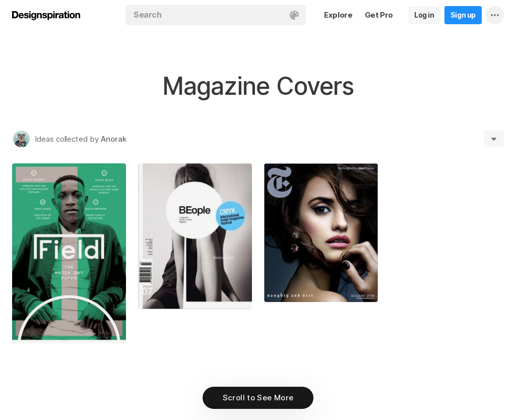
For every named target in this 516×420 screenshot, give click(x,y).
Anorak (114, 139)
